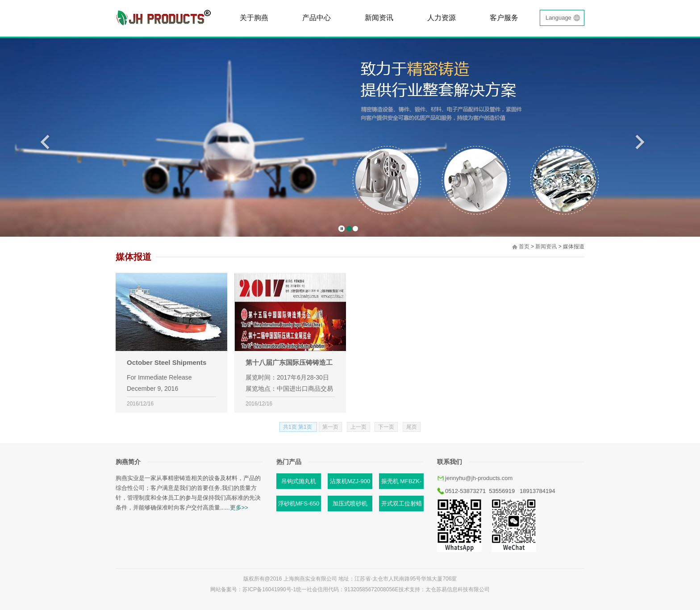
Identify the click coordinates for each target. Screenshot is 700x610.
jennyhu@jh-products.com (479, 478)
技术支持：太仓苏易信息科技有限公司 (444, 589)
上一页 (358, 427)
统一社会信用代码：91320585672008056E (347, 589)
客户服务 (504, 18)
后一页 (640, 142)
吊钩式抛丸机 (299, 481)
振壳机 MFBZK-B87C (402, 483)
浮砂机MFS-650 (299, 503)
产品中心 (317, 18)
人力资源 (442, 18)
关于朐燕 (254, 18)
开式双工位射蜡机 (402, 506)
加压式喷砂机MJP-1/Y (350, 506)
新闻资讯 (379, 18)
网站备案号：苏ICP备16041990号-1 (253, 589)
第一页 (330, 427)
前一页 (45, 142)
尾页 (412, 427)
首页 (524, 247)
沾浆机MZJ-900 (350, 481)
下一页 (386, 427)
